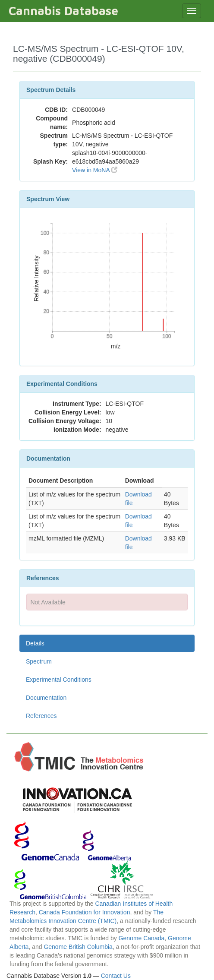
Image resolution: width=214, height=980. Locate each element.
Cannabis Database (63, 11)
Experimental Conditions (59, 680)
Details (35, 643)
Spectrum (39, 661)
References (41, 716)
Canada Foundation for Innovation (85, 912)
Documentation (46, 698)
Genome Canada (142, 938)
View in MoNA (95, 170)
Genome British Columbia (78, 947)
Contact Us (116, 976)
